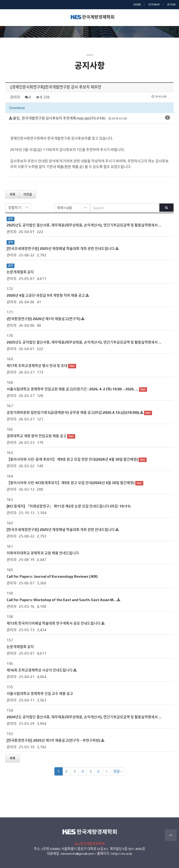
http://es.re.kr (122, 854)
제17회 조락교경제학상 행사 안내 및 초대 (37, 366)
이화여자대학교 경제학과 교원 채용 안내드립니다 (43, 553)
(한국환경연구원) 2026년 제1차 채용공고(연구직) (44, 319)
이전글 (28, 194)
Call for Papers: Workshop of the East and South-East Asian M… (61, 600)
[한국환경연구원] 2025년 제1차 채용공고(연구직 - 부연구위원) (53, 740)
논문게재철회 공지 (20, 272)
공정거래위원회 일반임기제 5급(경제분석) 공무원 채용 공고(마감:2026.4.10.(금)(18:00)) (73, 412)
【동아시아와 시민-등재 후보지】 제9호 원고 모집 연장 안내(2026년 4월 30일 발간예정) (72, 459)
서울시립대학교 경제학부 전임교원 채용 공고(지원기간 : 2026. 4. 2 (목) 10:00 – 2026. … (72, 389)
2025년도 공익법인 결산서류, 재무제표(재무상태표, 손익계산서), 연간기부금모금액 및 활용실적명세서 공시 (86, 225)
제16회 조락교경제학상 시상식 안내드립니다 (40, 670)
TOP (171, 835)
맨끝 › (117, 771)
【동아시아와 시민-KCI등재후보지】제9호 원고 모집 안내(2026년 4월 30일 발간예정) (71, 483)
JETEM (171, 4)
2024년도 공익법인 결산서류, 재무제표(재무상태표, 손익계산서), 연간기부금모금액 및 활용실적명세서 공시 (86, 717)
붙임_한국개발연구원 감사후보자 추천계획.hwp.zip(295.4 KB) (59, 118)
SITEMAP (154, 4)
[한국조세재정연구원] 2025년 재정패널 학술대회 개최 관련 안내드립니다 (61, 249)
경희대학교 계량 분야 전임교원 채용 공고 (37, 436)
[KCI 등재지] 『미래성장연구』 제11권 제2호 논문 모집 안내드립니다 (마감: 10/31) (69, 506)
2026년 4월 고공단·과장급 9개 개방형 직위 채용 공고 (46, 295)
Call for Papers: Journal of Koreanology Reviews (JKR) (52, 576)
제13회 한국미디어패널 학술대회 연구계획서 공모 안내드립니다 (54, 623)
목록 (13, 194)
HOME (137, 4)
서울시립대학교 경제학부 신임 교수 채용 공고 (40, 694)
